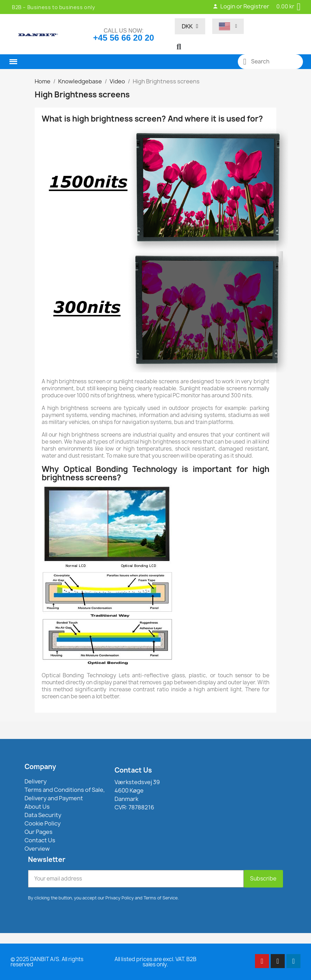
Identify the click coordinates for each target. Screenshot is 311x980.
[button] (179, 47)
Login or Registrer (241, 6)
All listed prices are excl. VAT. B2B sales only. (155, 962)
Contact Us (133, 770)
